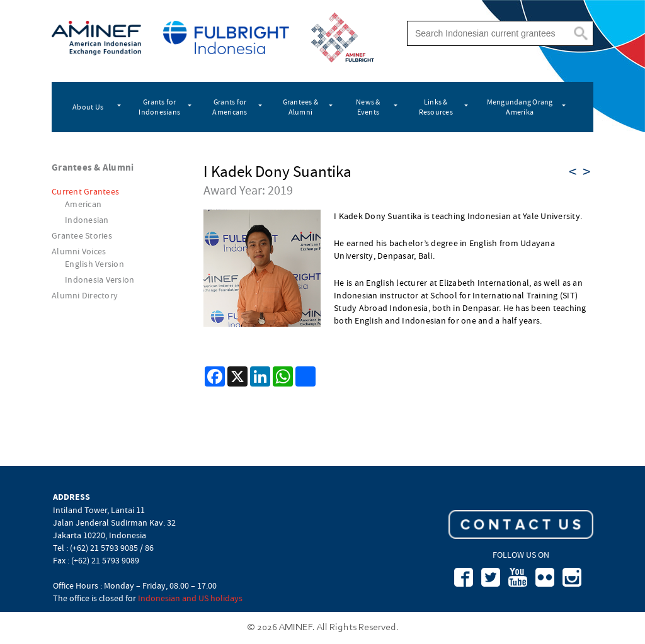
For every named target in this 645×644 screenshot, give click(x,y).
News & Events (368, 107)
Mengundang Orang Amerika (520, 107)
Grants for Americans (230, 107)
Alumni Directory (85, 295)
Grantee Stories (82, 235)
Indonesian (87, 220)
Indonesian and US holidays (190, 598)
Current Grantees (85, 191)
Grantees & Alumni (301, 107)
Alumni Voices (79, 251)
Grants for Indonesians (159, 107)
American (83, 204)
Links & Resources (436, 107)
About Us (88, 107)
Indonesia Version (100, 280)
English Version (94, 264)
